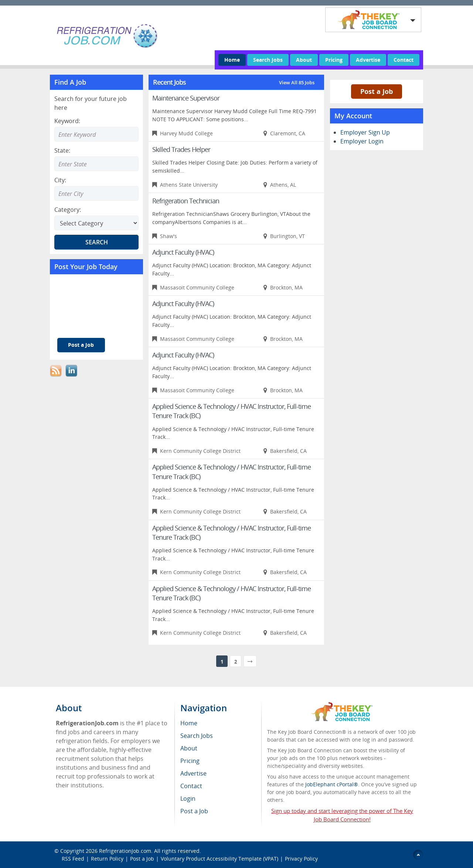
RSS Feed (73, 859)
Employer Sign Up (365, 132)
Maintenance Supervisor (186, 98)
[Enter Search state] (96, 164)
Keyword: (67, 121)
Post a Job (81, 345)
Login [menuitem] (188, 799)
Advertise (368, 60)
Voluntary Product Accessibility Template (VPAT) (220, 859)
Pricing (334, 60)
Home (232, 60)
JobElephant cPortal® (332, 784)
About (304, 60)
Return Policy (107, 859)
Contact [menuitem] (191, 786)
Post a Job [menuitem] (194, 811)
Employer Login (362, 141)
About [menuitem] (189, 748)
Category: (68, 210)
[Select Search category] (96, 223)
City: (60, 180)
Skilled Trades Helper (181, 149)
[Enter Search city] (96, 193)
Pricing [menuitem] (190, 761)
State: (62, 150)
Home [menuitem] (189, 723)
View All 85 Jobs (297, 82)
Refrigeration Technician (186, 201)
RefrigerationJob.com (125, 851)
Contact (404, 60)
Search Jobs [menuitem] (197, 736)
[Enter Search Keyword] (96, 134)
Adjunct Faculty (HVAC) (183, 252)
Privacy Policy (302, 859)
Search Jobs (268, 60)
